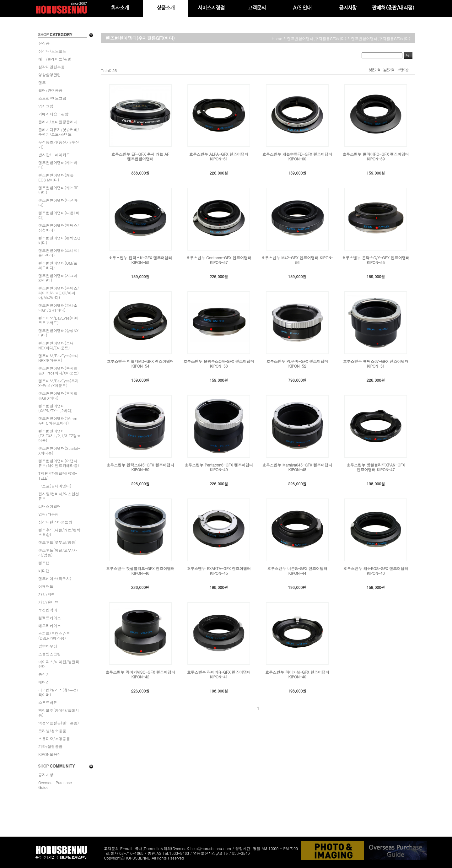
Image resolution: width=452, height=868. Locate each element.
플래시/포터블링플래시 (58, 122)
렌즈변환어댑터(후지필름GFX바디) (58, 396)
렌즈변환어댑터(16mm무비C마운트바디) (58, 421)
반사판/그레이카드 (54, 155)
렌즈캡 (44, 563)
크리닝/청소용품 (52, 731)
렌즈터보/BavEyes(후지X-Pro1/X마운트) (59, 383)
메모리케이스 (50, 625)
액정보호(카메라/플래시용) (59, 713)
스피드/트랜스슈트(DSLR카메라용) (54, 636)
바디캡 (44, 571)
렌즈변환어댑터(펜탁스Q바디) (59, 240)
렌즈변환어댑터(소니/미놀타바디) (59, 253)
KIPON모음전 (50, 754)
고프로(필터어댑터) (55, 486)
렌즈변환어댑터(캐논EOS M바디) (56, 177)
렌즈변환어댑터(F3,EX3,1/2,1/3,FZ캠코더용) (59, 436)
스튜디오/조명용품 (54, 739)
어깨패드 (46, 586)
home (277, 38)
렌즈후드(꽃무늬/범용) (57, 542)
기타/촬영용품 (50, 746)
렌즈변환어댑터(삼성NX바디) (58, 333)
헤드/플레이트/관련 (55, 59)
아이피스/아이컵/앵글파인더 (59, 664)
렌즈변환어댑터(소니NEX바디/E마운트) (56, 345)
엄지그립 (46, 106)
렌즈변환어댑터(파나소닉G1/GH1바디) (58, 308)
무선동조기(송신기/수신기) (59, 144)
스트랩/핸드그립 (52, 98)
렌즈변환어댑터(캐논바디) (58, 165)
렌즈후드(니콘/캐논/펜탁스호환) (59, 532)
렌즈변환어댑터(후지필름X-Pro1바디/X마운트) (59, 370)
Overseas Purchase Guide (55, 785)
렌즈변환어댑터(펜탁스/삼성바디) (59, 228)
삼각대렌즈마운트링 (55, 522)
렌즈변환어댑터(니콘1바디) (59, 215)
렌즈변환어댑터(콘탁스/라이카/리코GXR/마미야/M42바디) (59, 293)
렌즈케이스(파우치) (55, 578)
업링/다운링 (48, 514)
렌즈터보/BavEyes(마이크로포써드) (59, 320)
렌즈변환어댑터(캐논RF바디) (58, 190)
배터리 (44, 682)
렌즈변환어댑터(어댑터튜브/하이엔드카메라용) (59, 463)
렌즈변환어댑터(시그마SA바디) (58, 278)
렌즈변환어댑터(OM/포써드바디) (58, 265)
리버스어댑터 (50, 506)
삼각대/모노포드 (52, 51)
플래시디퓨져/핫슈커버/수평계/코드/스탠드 (59, 132)
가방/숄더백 (48, 602)
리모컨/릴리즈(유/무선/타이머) (58, 692)
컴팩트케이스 (50, 618)
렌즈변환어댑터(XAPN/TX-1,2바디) (55, 408)
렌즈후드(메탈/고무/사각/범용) (58, 553)
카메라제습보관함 (53, 114)
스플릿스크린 (50, 654)
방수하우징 (48, 646)
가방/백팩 (47, 594)
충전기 (44, 674)
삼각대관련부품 (51, 67)
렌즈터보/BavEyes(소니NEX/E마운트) (59, 358)
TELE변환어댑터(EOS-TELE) (58, 476)
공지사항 (46, 775)
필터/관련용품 (50, 90)
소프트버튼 (48, 702)
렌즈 (42, 82)
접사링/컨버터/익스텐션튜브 (59, 496)
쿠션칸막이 (48, 610)
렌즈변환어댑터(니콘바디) (58, 202)
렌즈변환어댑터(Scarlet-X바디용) (59, 450)
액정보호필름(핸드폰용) (59, 723)
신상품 (44, 43)
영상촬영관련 (50, 75)
